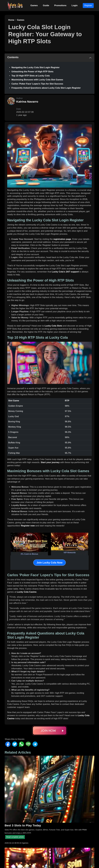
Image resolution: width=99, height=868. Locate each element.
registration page (62, 239)
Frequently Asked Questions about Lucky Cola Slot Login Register (46, 88)
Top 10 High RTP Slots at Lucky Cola (31, 76)
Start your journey (50, 462)
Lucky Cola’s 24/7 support (65, 272)
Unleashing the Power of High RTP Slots (32, 72)
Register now (28, 526)
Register (88, 5)
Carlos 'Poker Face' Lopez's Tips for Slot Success (37, 84)
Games (34, 5)
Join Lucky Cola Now (49, 563)
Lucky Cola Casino (27, 592)
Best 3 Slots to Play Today (23, 825)
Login (75, 5)
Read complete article (15, 837)
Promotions (60, 5)
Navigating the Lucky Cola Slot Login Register (36, 67)
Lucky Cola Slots (53, 326)
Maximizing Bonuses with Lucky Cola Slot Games (37, 80)
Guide (46, 5)
